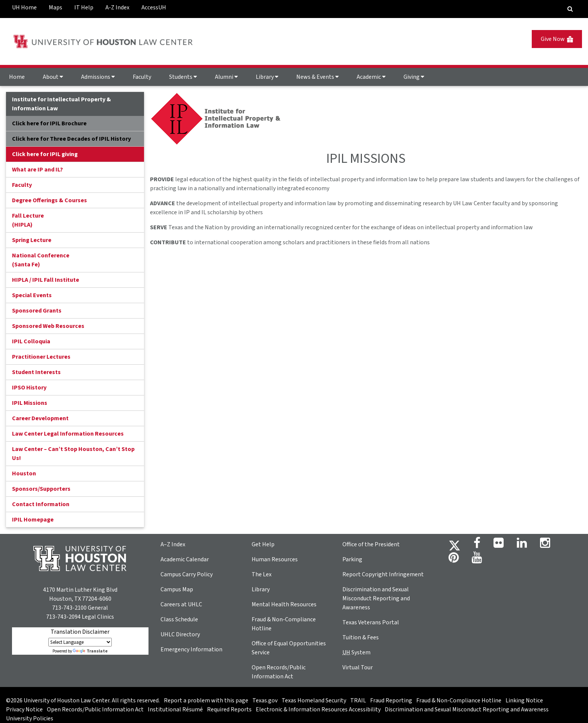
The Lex (262, 574)
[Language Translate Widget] (80, 642)
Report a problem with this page (206, 700)
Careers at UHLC (181, 604)
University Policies (30, 718)
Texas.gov (265, 700)
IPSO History (29, 388)
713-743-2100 (69, 608)
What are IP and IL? (37, 170)
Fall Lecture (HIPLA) (28, 220)
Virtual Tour (358, 667)
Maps (55, 8)
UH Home (24, 8)
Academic (371, 77)
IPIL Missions (30, 403)
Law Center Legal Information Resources (68, 434)
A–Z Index (173, 544)
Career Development (40, 418)
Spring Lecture (32, 240)
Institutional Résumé (175, 709)
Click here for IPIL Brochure (49, 123)
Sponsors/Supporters (41, 489)
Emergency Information (191, 649)
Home (17, 77)
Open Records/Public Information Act (95, 709)
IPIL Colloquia (31, 341)
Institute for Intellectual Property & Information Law (61, 104)
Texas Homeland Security (314, 700)
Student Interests (36, 372)
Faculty (142, 77)
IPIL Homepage (33, 520)
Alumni (226, 77)
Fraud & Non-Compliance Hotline (459, 700)
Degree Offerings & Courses (49, 200)
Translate (90, 651)
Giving (414, 77)
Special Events (32, 295)
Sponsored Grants (37, 311)
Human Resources (275, 559)
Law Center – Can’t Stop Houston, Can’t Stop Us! (73, 454)
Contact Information (41, 504)
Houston (24, 473)
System (356, 652)
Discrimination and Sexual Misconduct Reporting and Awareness (376, 598)
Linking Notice (524, 700)
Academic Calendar (185, 559)
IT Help (84, 8)
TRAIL (358, 700)
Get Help (263, 544)
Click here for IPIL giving (45, 154)
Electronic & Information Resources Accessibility (318, 709)
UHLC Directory (180, 634)
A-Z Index (117, 8)
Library (267, 77)
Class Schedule (179, 619)
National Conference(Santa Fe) (41, 260)
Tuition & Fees (361, 637)
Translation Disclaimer (80, 632)
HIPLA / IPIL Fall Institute (46, 280)
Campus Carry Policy (187, 574)
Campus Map (177, 589)
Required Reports (229, 709)
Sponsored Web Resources (48, 326)
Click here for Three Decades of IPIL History (71, 139)
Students (183, 77)
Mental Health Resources (284, 604)
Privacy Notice (24, 709)
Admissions (98, 77)
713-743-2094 (63, 617)
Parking (352, 559)
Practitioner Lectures (41, 357)
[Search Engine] (570, 9)
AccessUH (154, 8)
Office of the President (371, 544)
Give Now (557, 39)
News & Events (317, 77)
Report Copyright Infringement (383, 574)
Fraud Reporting (391, 700)
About (53, 77)
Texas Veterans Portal (371, 622)
